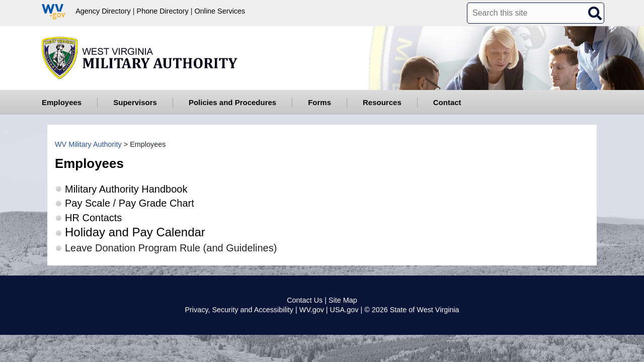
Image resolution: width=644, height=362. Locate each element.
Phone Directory (163, 11)
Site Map (343, 300)
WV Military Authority (88, 144)
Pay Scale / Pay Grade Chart (130, 203)
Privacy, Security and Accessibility (239, 310)
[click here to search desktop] (595, 12)
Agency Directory (103, 11)
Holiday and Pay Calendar (135, 232)
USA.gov (344, 310)
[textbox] (536, 13)
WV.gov (312, 310)
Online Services (220, 11)
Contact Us (305, 300)
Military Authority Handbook (126, 189)
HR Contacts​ (93, 218)
